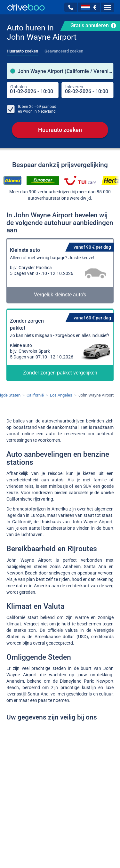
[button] (71, 7)
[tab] (22, 49)
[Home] (26, 7)
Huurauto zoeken (60, 130)
